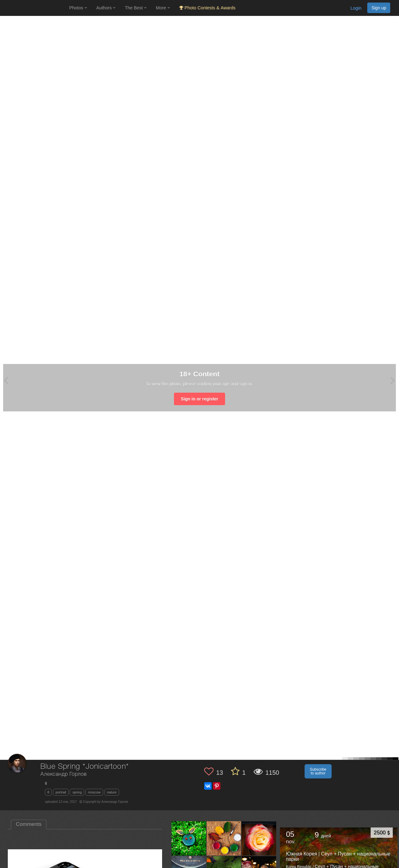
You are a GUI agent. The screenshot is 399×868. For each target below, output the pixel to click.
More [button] (163, 8)
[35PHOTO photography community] (34, 8)
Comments (29, 824)
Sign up (379, 8)
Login (356, 8)
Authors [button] (106, 8)
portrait (61, 792)
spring (77, 792)
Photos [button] (78, 8)
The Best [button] (136, 8)
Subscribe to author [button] (318, 771)
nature (112, 792)
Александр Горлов (63, 774)
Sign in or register (199, 399)
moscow (94, 792)
